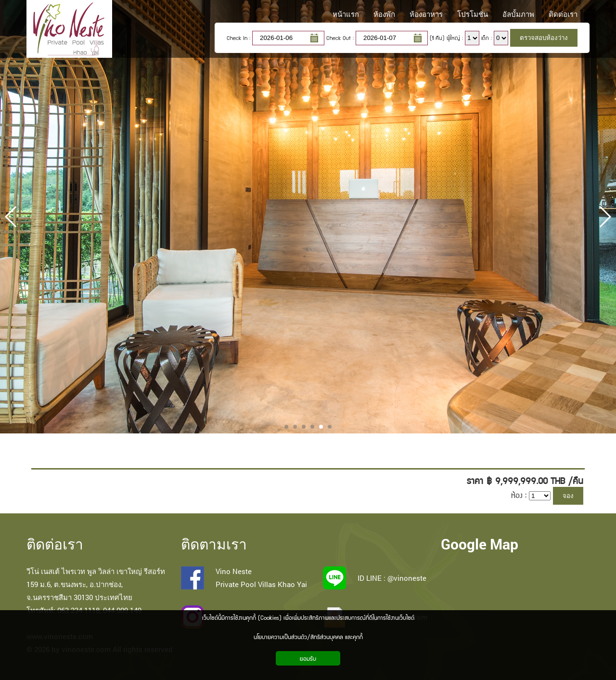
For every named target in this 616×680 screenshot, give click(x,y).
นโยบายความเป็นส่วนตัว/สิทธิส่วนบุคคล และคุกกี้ (308, 636)
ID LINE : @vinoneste (392, 578)
